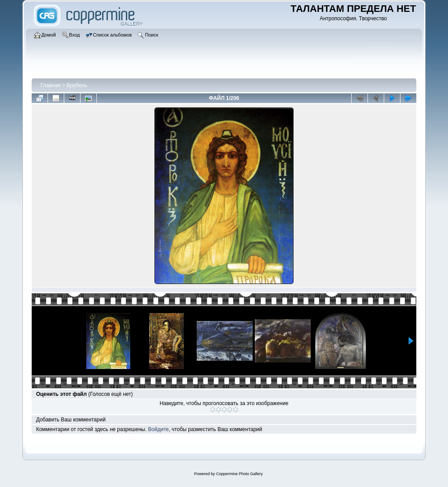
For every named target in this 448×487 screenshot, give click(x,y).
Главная (51, 85)
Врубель (77, 85)
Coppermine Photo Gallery (239, 474)
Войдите (158, 429)
